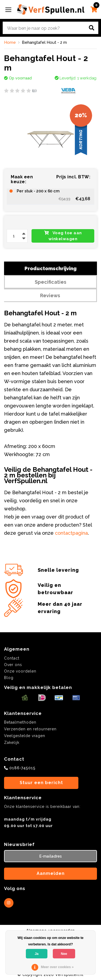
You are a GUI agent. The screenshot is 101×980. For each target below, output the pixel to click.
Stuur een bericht (41, 783)
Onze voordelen (20, 671)
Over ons (13, 665)
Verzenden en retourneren (30, 729)
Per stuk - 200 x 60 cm (38, 191)
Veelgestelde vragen (25, 736)
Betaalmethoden (20, 722)
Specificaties (50, 282)
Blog (9, 678)
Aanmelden (51, 873)
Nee (64, 954)
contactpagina (71, 533)
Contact (12, 658)
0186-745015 (22, 768)
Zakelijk (12, 742)
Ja (37, 954)
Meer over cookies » (57, 967)
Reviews (50, 295)
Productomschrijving (50, 268)
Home (10, 42)
